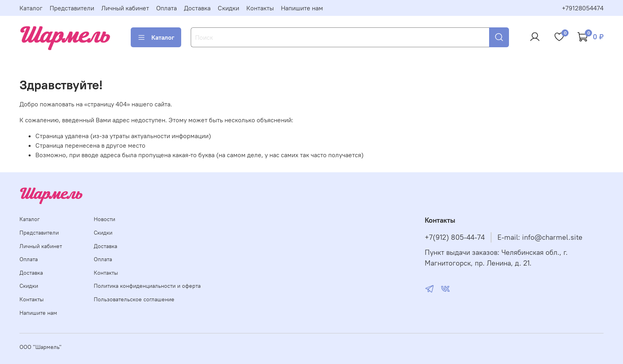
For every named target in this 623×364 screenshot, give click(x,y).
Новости (104, 219)
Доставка (197, 8)
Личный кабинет (125, 8)
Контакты (260, 8)
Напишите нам (302, 8)
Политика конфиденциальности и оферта (147, 286)
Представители (72, 8)
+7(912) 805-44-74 (455, 237)
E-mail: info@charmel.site (540, 237)
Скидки (228, 8)
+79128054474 (583, 8)
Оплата (166, 8)
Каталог (31, 8)
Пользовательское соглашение (134, 299)
